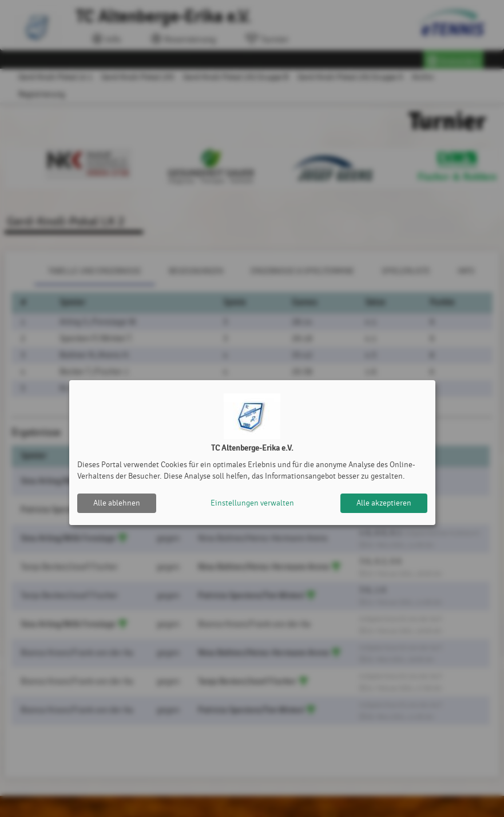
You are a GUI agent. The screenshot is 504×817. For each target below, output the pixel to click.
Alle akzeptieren (384, 503)
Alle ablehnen (117, 503)
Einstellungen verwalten (252, 503)
